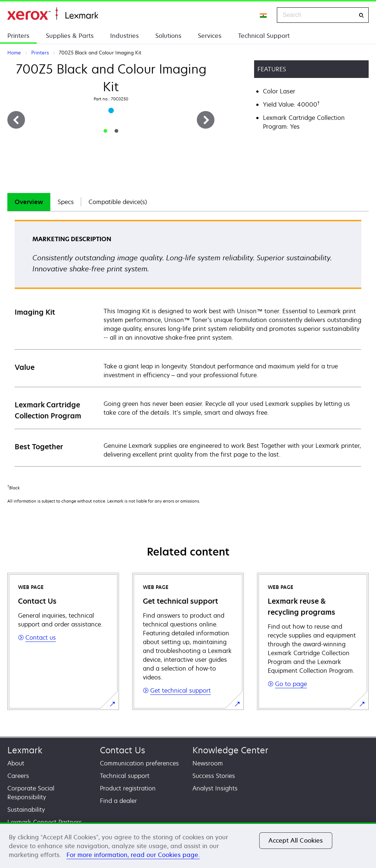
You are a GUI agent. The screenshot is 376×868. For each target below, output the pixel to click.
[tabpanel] (188, 343)
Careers (18, 776)
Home (53, 14)
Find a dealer (118, 801)
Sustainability (26, 810)
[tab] (105, 131)
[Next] (206, 120)
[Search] (361, 15)
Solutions (168, 36)
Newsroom (208, 763)
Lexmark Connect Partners (45, 822)
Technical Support (264, 36)
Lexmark (25, 750)
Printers (18, 36)
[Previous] (16, 120)
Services (210, 36)
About (16, 763)
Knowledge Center (230, 750)
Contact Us (122, 750)
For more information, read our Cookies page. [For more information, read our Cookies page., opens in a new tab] (133, 855)
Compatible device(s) (118, 202)
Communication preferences (139, 763)
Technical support (125, 776)
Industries (124, 36)
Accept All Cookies (296, 840)
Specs (66, 202)
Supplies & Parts (70, 36)
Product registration (128, 788)
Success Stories (214, 776)
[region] (188, 845)
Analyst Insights (215, 788)
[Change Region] (264, 15)
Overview (29, 202)
